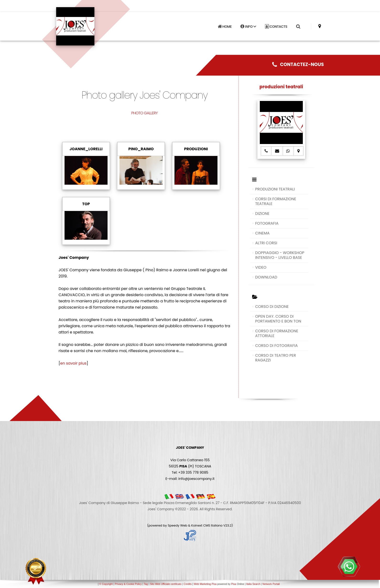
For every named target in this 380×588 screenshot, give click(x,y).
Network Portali (271, 584)
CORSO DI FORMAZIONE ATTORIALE (277, 333)
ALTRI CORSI (266, 243)
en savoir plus (73, 363)
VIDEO (261, 267)
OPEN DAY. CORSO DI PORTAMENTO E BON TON (278, 319)
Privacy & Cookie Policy (128, 584)
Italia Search (253, 584)
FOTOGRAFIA (267, 223)
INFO (248, 27)
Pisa (234, 584)
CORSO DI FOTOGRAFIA (277, 346)
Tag (146, 584)
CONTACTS (276, 27)
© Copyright (106, 584)
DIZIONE (262, 214)
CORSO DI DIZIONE (272, 307)
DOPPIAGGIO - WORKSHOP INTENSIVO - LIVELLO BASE (280, 255)
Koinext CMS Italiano (207, 525)
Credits (188, 584)
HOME (225, 27)
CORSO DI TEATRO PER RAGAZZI (276, 358)
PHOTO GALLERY (144, 113)
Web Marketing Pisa (205, 584)
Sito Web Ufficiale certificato (166, 584)
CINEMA (262, 233)
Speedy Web (178, 525)
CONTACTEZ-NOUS (298, 64)
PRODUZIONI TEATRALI (275, 189)
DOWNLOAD (266, 277)
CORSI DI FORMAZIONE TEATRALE (276, 201)
